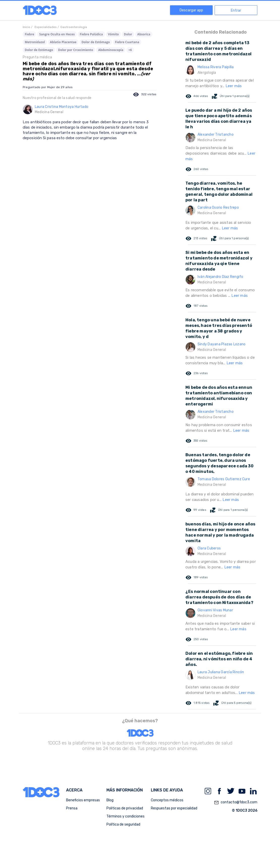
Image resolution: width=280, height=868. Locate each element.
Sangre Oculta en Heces (57, 34)
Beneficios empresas (83, 800)
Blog (110, 800)
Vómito (113, 34)
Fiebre (29, 34)
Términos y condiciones (125, 816)
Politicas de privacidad (125, 808)
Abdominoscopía (111, 50)
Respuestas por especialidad (174, 808)
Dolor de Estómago (96, 42)
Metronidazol (35, 42)
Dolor (128, 34)
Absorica (144, 34)
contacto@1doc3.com (236, 803)
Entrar (236, 10)
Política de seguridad (123, 824)
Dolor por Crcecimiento (76, 50)
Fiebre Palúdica (91, 34)
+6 (130, 50)
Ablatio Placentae (63, 42)
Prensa (72, 808)
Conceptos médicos (167, 800)
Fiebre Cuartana (127, 42)
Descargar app (191, 10)
